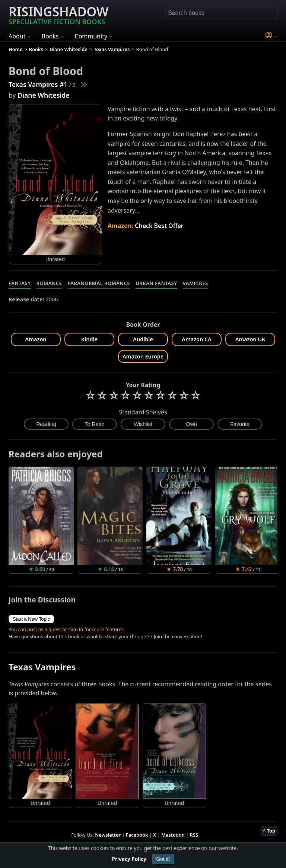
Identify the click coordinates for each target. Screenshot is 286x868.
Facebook (137, 835)
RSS (194, 835)
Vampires (196, 283)
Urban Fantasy (156, 283)
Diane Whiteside (44, 95)
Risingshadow (58, 15)
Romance (49, 283)
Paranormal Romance (99, 283)
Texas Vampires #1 (38, 84)
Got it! (163, 859)
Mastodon (173, 835)
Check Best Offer (159, 226)
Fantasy (20, 283)
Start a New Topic (31, 619)
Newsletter (108, 835)
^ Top (269, 831)
